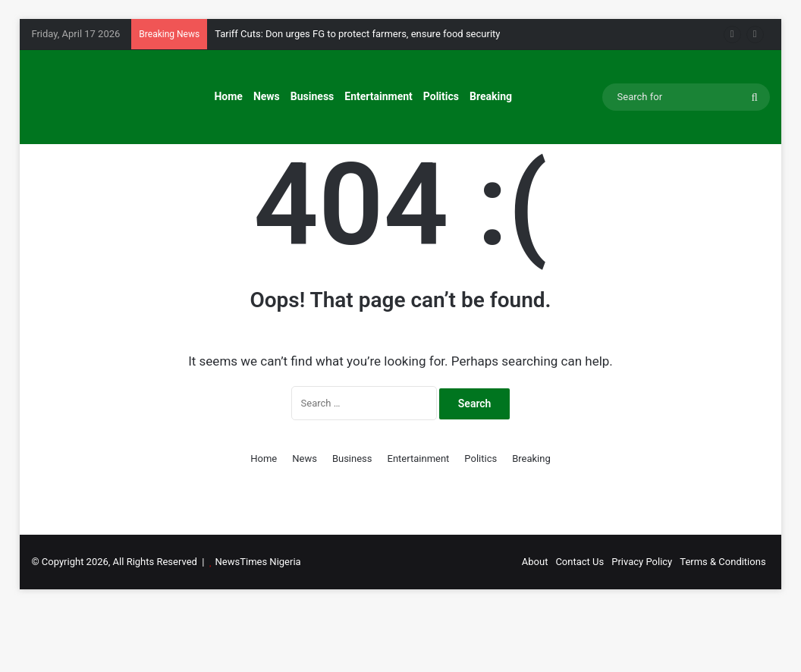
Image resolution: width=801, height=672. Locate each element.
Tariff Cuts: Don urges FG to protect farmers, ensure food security (357, 34)
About (535, 625)
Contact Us (580, 625)
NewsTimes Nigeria (258, 625)
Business (312, 96)
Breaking (491, 96)
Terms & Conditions (722, 625)
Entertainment (379, 96)
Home (228, 96)
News (267, 96)
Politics (441, 96)
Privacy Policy (642, 625)
